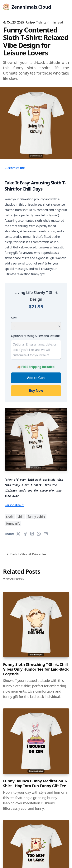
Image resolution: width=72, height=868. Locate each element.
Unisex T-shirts (36, 22)
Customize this (15, 168)
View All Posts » (13, 579)
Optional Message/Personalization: (35, 336)
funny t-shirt (36, 517)
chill (20, 517)
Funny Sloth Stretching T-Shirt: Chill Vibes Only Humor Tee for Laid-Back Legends (36, 669)
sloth (10, 517)
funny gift (13, 523)
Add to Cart (36, 378)
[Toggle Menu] (65, 7)
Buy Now (36, 390)
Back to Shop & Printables (26, 554)
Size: (14, 318)
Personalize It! (14, 505)
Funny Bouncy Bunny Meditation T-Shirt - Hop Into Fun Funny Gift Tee (35, 783)
